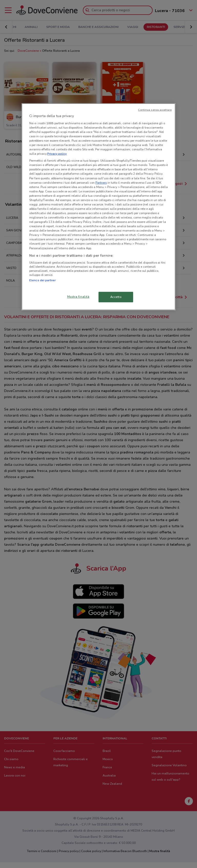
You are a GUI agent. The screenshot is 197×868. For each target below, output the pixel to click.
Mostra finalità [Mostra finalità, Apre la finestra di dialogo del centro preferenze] (78, 296)
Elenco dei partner (42, 280)
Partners (101, 183)
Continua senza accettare (155, 110)
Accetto (116, 297)
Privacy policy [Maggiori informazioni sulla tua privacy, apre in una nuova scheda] (57, 154)
